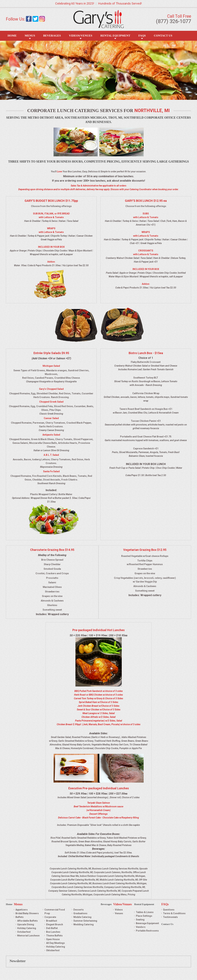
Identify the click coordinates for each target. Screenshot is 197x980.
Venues (119, 913)
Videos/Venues (81, 36)
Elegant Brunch (55, 924)
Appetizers (22, 910)
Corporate (50, 917)
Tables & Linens (145, 912)
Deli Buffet (52, 928)
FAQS (142, 36)
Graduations (80, 913)
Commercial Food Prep (55, 912)
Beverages (52, 36)
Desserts (79, 910)
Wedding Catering (84, 924)
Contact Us (163, 36)
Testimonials (170, 917)
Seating (140, 920)
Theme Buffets (54, 936)
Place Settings (144, 916)
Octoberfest (24, 932)
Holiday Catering (27, 928)
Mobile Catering (82, 917)
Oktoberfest (53, 950)
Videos (119, 910)
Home (12, 36)
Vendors (141, 927)
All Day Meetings (55, 943)
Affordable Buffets (27, 921)
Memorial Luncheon (28, 936)
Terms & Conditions (174, 913)
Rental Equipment (115, 36)
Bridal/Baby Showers (27, 913)
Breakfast (52, 921)
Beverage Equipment (147, 923)
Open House (53, 939)
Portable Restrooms (147, 931)
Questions (169, 910)
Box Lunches (53, 932)
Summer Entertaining (85, 921)
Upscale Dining (26, 924)
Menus (30, 36)
